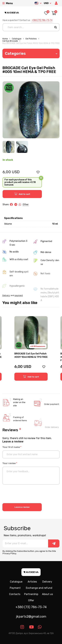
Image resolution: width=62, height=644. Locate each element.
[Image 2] (22, 147)
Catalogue (17, 39)
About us (47, 594)
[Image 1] (9, 147)
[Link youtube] (31, 627)
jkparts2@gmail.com (31, 616)
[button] (57, 3)
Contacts (15, 594)
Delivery (47, 582)
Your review (10, 463)
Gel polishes (31, 39)
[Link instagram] (22, 627)
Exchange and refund (39, 588)
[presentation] (27, 494)
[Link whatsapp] (40, 627)
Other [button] (26, 205)
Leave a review (22, 507)
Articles (32, 582)
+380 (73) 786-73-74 (42, 20)
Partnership (31, 594)
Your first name (12, 447)
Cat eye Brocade (10, 41)
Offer (31, 600)
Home (5, 39)
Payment (15, 588)
